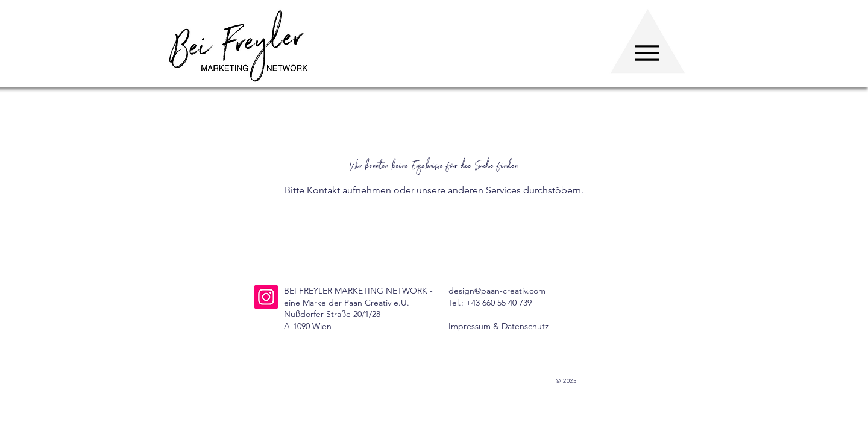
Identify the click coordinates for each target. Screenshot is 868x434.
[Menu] (647, 53)
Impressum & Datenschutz (498, 326)
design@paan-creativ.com (497, 291)
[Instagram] (266, 297)
